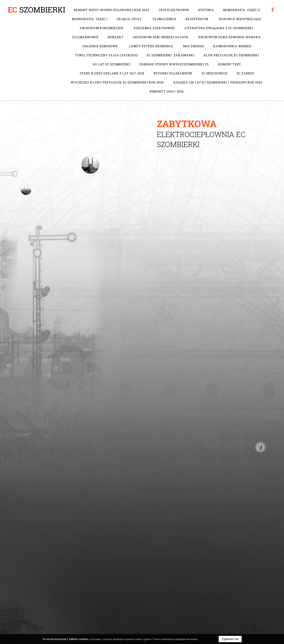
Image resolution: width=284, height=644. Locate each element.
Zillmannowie (85, 37)
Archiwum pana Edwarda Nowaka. (230, 37)
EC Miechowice (214, 73)
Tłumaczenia (164, 19)
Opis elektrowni (174, 10)
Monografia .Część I (90, 19)
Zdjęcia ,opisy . (130, 19)
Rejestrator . (198, 19)
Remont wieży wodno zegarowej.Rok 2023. (112, 10)
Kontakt (116, 37)
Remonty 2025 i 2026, (167, 91)
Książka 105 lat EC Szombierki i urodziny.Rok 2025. (218, 82)
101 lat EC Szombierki (111, 64)
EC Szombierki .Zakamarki (171, 55)
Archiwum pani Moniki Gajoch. (161, 37)
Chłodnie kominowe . (101, 46)
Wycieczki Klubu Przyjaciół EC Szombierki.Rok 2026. (117, 82)
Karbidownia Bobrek (232, 46)
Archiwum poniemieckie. (102, 28)
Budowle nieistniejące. (240, 19)
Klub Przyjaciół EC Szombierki (231, 55)
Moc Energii (194, 46)
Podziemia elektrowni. (154, 28)
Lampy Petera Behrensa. (151, 46)
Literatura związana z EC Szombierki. (219, 28)
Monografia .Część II (241, 10)
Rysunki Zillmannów (173, 73)
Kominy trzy (230, 64)
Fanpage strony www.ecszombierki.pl (174, 64)
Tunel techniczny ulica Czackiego (106, 55)
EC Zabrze (245, 73)
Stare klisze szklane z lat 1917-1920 (112, 73)
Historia (206, 10)
